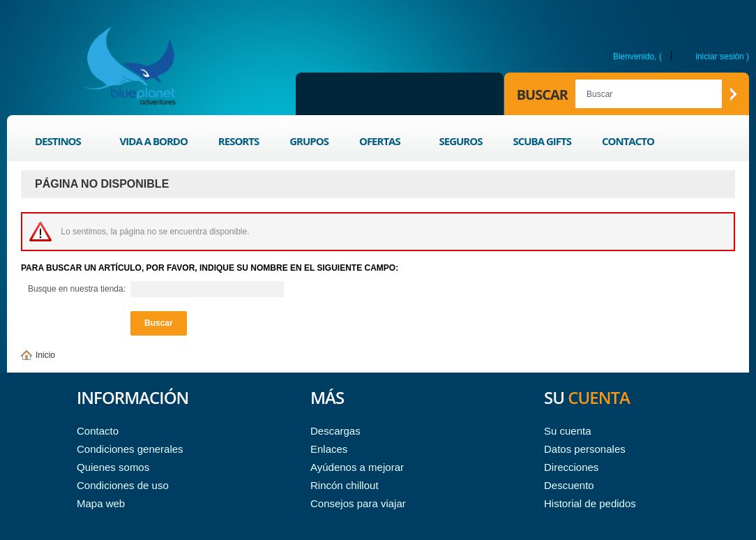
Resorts (239, 141)
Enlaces (329, 449)
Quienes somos (113, 467)
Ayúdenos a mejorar (357, 467)
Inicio (45, 355)
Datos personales (585, 449)
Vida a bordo (154, 141)
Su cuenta (568, 431)
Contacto (628, 141)
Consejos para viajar (358, 503)
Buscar (542, 95)
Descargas (335, 431)
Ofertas (381, 143)
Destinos (59, 143)
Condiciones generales (130, 449)
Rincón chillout (345, 485)
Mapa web (101, 503)
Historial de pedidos (590, 503)
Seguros (460, 141)
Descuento (569, 485)
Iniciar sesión (719, 56)
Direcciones (571, 467)
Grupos (309, 141)
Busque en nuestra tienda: (77, 289)
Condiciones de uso (123, 485)
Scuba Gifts (542, 141)
